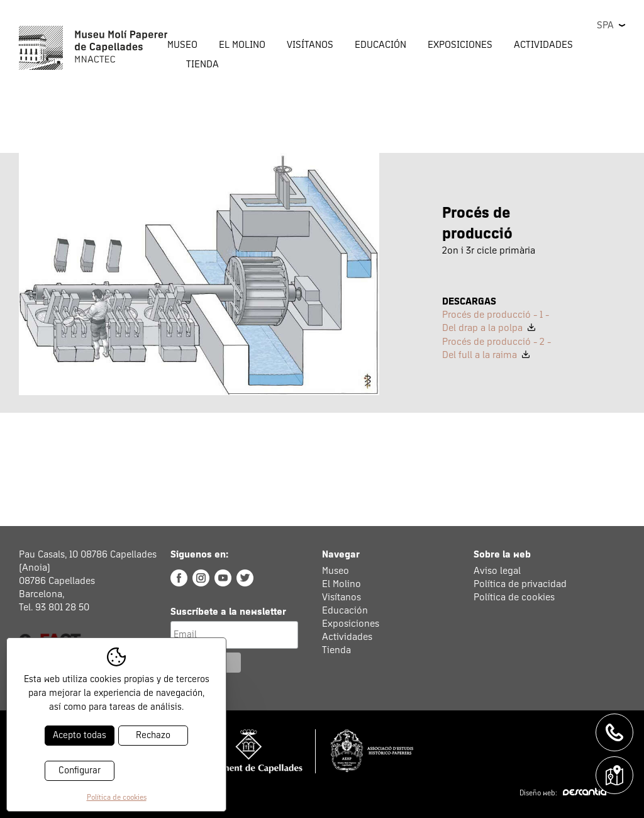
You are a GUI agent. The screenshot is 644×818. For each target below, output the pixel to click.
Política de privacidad (520, 584)
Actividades (347, 637)
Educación (345, 610)
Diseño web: (563, 793)
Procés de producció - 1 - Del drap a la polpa (496, 321)
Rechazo (153, 735)
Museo (336, 571)
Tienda (203, 64)
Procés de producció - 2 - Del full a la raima (497, 348)
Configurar (80, 770)
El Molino (341, 584)
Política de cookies (514, 597)
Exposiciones (460, 45)
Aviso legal (497, 571)
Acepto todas (80, 735)
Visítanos (341, 597)
